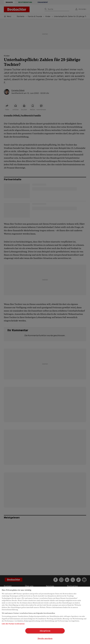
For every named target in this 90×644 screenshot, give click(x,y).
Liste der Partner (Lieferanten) (13, 624)
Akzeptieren (45, 631)
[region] (45, 615)
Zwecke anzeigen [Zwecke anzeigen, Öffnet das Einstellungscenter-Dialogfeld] (45, 638)
